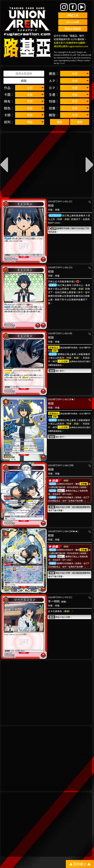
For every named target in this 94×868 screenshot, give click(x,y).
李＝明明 (54, 601)
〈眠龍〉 (66, 480)
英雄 (57, 210)
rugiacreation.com (78, 46)
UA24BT (52, 201)
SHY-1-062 (63, 267)
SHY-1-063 (63, 333)
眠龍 (51, 205)
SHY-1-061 (63, 201)
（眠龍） (64, 602)
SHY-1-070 (63, 597)
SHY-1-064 (63, 465)
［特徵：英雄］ (63, 219)
